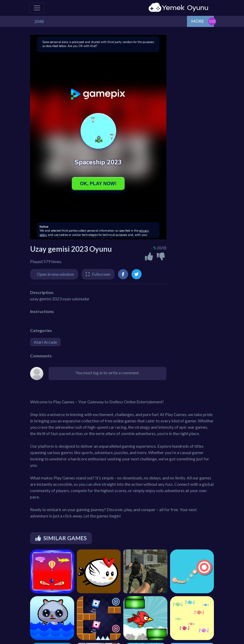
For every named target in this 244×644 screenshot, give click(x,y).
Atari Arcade (45, 342)
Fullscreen (101, 274)
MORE (198, 21)
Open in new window (55, 274)
